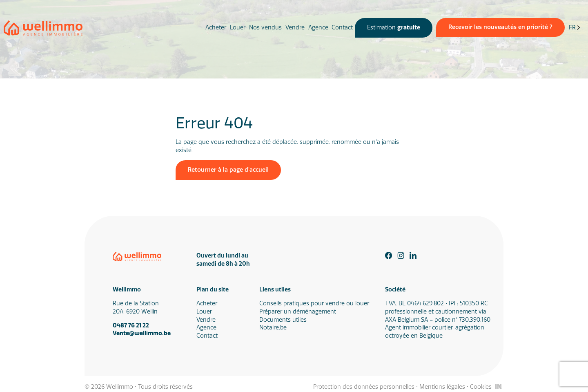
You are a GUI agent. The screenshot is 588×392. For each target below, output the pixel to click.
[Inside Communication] (498, 386)
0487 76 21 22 (131, 326)
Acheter (216, 28)
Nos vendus (265, 28)
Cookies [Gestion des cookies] (481, 387)
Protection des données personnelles (364, 387)
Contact (342, 28)
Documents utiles (283, 320)
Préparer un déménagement (298, 312)
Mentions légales (442, 387)
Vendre (295, 28)
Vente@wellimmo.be (142, 333)
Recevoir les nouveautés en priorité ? (500, 27)
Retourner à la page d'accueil (228, 170)
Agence (318, 28)
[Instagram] (401, 255)
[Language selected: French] (575, 28)
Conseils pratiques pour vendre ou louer (314, 304)
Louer (238, 28)
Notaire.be (273, 328)
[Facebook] (389, 255)
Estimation (394, 28)
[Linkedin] (413, 255)
